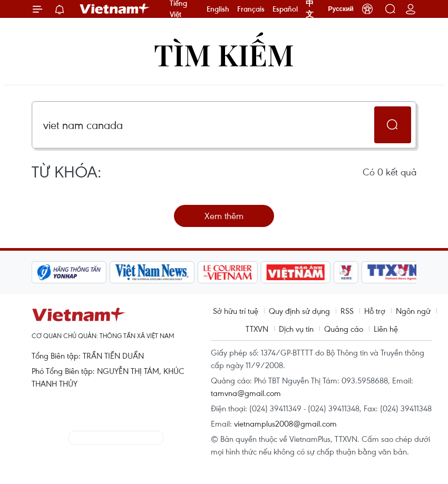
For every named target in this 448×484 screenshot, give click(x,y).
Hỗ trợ (375, 311)
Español (285, 9)
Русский (341, 9)
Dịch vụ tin (296, 329)
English (218, 9)
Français (251, 9)
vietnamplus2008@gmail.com (285, 423)
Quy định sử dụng (299, 311)
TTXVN (257, 329)
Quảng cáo (344, 329)
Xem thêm (224, 216)
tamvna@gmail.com (246, 393)
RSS (347, 311)
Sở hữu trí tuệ (236, 311)
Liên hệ (386, 329)
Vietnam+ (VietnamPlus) (115, 9)
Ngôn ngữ (413, 311)
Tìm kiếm (224, 54)
